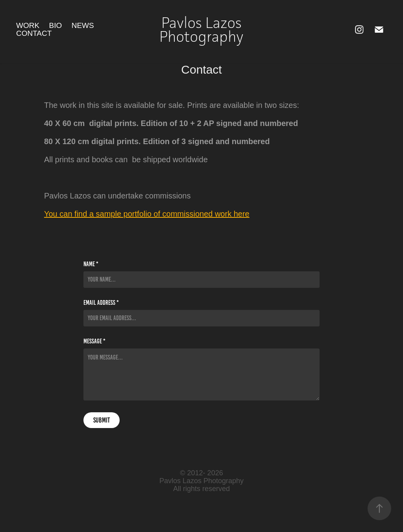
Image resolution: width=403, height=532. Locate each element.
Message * (94, 341)
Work (28, 25)
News (83, 25)
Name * (91, 264)
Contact (34, 33)
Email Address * (101, 303)
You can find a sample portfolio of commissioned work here (147, 214)
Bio (56, 25)
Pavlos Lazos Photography (202, 30)
